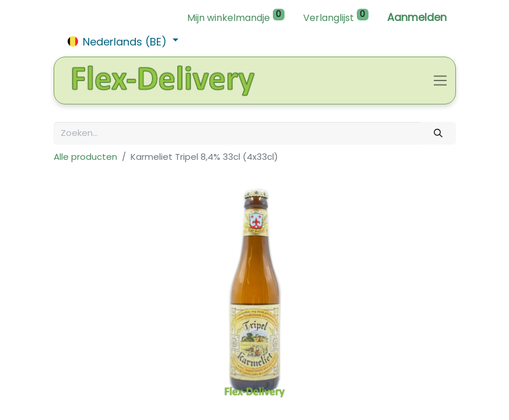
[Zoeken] (438, 133)
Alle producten (85, 157)
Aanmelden (417, 17)
